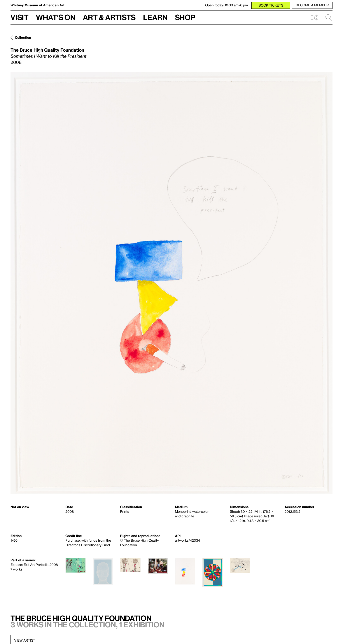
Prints (125, 511)
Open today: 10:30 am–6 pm (227, 5)
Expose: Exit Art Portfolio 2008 (34, 565)
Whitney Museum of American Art (38, 5)
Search (329, 17)
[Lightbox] (171, 283)
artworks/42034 (187, 540)
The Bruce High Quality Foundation (47, 50)
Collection (23, 37)
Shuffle (314, 17)
